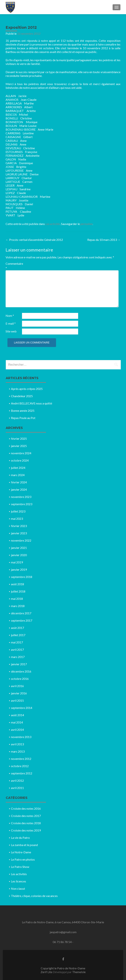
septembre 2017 (22, 620)
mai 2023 (17, 519)
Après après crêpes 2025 (27, 389)
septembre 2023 (22, 504)
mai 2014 (17, 722)
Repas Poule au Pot (23, 418)
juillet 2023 (18, 511)
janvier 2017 (19, 664)
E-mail (11, 323)
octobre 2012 (20, 766)
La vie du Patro (20, 838)
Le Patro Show (20, 867)
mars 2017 (18, 657)
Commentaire (13, 266)
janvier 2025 (19, 446)
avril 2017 (17, 650)
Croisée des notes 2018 (26, 823)
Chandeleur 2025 (22, 396)
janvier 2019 (19, 569)
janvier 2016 (19, 693)
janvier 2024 (19, 489)
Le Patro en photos (23, 859)
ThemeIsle (79, 972)
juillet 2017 (18, 635)
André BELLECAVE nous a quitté (32, 403)
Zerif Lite (47, 972)
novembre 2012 (21, 759)
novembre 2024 (21, 453)
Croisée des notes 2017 (26, 816)
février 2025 (19, 439)
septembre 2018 (22, 577)
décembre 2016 (21, 671)
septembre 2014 (22, 708)
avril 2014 (17, 730)
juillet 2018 (18, 591)
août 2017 (17, 628)
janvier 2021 (19, 548)
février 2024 (19, 482)
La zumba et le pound (24, 845)
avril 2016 (17, 686)
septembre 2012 (22, 773)
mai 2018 (17, 599)
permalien (86, 224)
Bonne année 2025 (23, 411)
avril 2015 (17, 700)
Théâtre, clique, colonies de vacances (34, 896)
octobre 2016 (20, 679)
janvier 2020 (19, 555)
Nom (10, 316)
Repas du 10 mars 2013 (104, 240)
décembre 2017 (21, 613)
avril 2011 (17, 788)
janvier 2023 (19, 533)
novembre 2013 (21, 737)
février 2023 (19, 526)
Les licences (19, 881)
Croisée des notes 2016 (26, 808)
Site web (11, 331)
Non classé (18, 888)
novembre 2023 (21, 497)
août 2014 (17, 715)
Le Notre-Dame (21, 852)
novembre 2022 (21, 540)
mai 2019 (17, 562)
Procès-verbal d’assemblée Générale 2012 (34, 240)
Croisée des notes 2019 (26, 830)
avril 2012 (17, 780)
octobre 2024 (20, 460)
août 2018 (17, 584)
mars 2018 (18, 606)
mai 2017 (17, 642)
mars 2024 (18, 475)
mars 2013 (18, 751)
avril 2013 (17, 744)
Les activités (53, 224)
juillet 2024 (18, 468)
